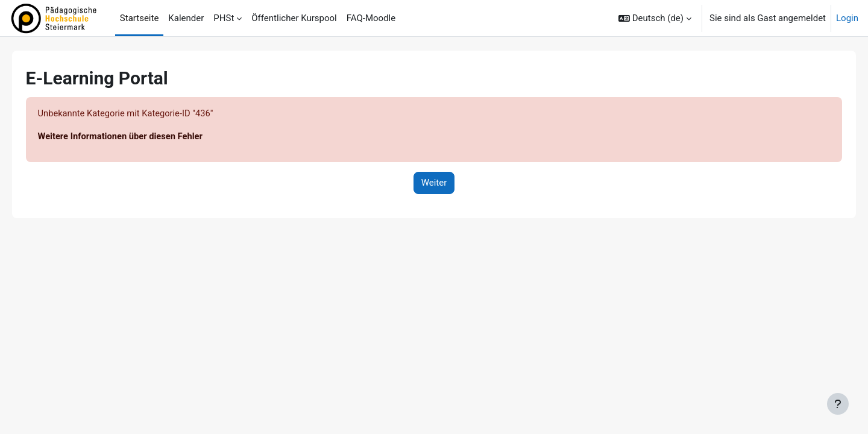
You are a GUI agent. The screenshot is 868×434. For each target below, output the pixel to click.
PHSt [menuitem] (224, 18)
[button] (655, 18)
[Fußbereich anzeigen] (838, 404)
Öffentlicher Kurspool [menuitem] (294, 18)
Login (847, 18)
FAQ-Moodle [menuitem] (371, 18)
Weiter (434, 183)
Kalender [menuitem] (186, 18)
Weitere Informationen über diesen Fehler (139, 137)
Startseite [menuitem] (140, 18)
